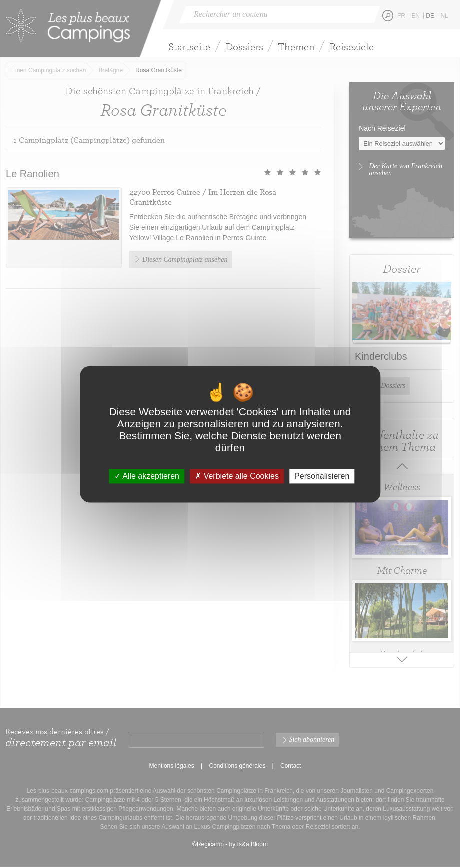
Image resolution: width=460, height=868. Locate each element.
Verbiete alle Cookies (237, 476)
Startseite (189, 46)
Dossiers (244, 46)
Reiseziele (352, 46)
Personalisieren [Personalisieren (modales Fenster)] (322, 476)
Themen (296, 46)
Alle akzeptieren (147, 476)
